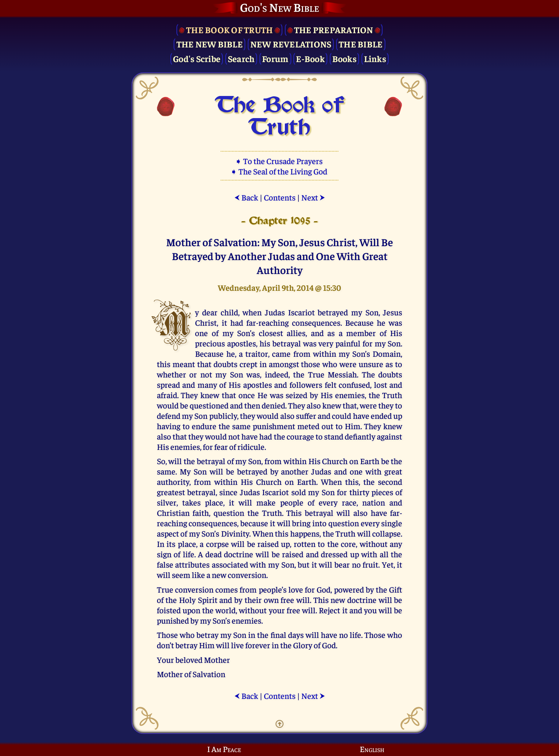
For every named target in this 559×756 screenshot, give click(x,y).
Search (241, 58)
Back (246, 197)
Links (375, 58)
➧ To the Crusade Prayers (279, 161)
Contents (280, 197)
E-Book (310, 58)
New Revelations (291, 44)
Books (344, 58)
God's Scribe (197, 58)
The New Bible (210, 44)
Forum (275, 58)
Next (313, 197)
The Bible (361, 44)
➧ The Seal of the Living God (279, 171)
